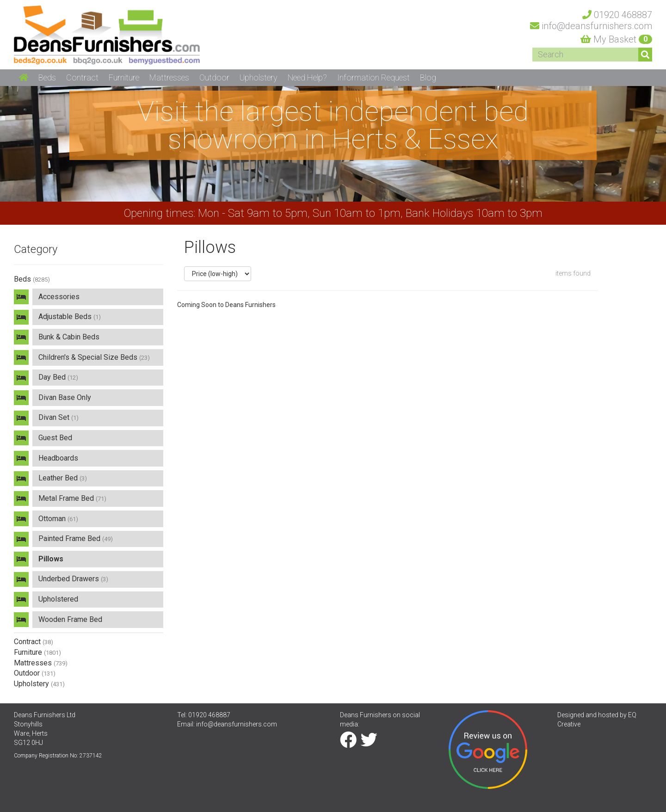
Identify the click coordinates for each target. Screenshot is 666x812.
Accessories (59, 297)
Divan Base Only (65, 397)
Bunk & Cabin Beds (69, 337)
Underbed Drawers (73, 579)
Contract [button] (82, 77)
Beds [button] (47, 77)
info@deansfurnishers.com (237, 724)
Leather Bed (63, 478)
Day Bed (58, 377)
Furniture (37, 652)
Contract (34, 642)
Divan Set (59, 417)
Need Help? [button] (307, 77)
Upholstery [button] (259, 77)
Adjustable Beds (70, 317)
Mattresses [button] (169, 77)
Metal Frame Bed (72, 498)
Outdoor (35, 673)
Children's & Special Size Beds (94, 357)
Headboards (58, 458)
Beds (32, 279)
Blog (428, 77)
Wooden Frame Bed (70, 619)
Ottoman (58, 519)
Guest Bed (55, 438)
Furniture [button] (124, 77)
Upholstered (58, 599)
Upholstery (39, 684)
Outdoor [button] (214, 77)
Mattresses (41, 663)
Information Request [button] (373, 77)
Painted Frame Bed (76, 538)
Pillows (51, 559)
